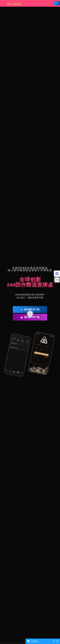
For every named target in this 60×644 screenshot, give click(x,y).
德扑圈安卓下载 (30, 315)
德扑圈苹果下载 (30, 322)
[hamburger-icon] (57, 3)
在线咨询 (34, 641)
